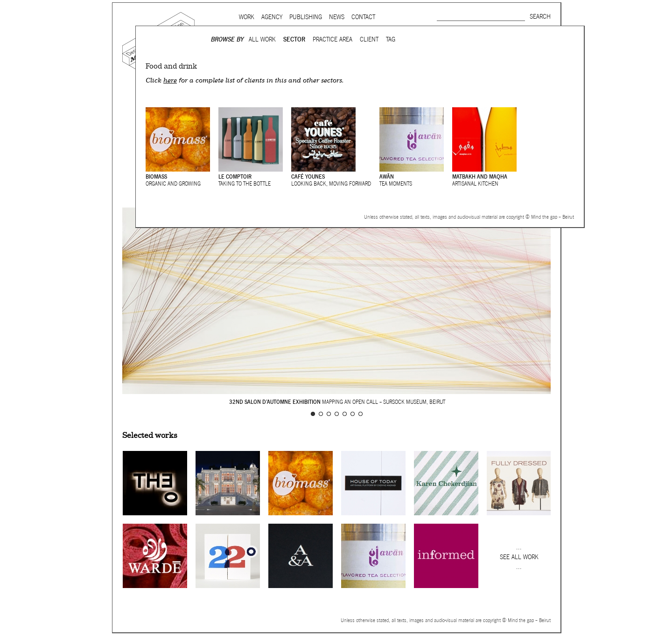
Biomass (156, 177)
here (170, 80)
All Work (262, 39)
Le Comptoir (235, 177)
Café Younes (308, 177)
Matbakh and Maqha (480, 177)
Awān (387, 177)
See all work (519, 557)
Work (247, 17)
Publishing (306, 17)
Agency (272, 17)
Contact (363, 17)
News (337, 17)
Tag (391, 39)
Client (369, 39)
